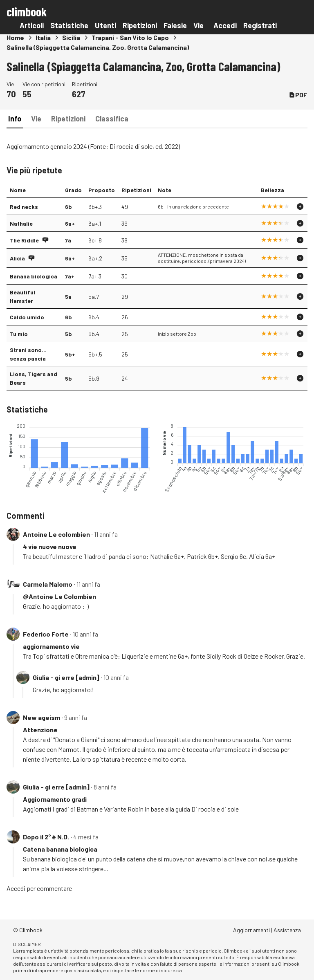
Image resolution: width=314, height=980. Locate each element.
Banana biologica (34, 276)
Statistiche (69, 25)
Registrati (260, 25)
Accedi (225, 25)
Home (15, 37)
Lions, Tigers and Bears (34, 378)
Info (15, 119)
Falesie (175, 25)
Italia (43, 37)
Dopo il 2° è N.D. (46, 837)
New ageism (41, 717)
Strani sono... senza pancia (28, 354)
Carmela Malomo (48, 584)
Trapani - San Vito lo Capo (130, 37)
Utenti (105, 25)
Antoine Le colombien (56, 534)
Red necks (24, 207)
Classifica (112, 119)
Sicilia (71, 37)
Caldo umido (27, 317)
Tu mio (19, 334)
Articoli (32, 25)
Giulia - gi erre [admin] (66, 677)
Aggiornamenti (251, 930)
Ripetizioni (140, 25)
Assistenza (287, 930)
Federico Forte (46, 634)
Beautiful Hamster (22, 296)
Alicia (17, 258)
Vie (198, 25)
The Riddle (24, 240)
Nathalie (21, 223)
